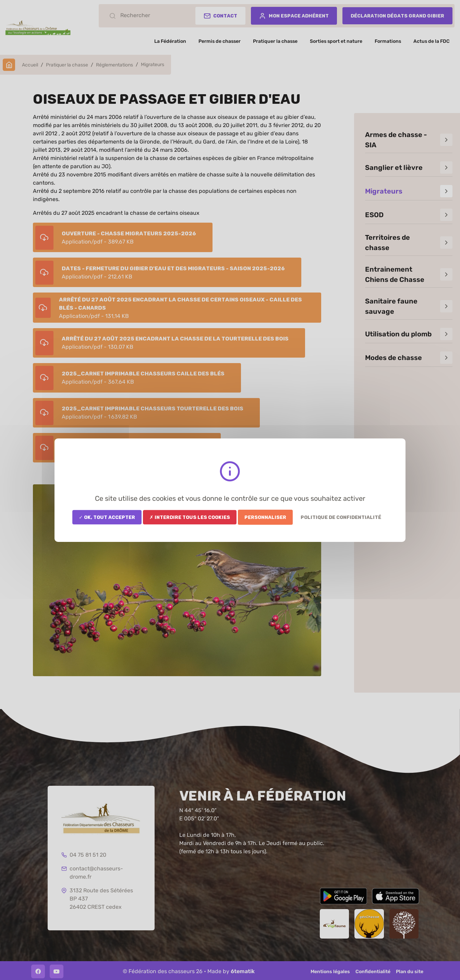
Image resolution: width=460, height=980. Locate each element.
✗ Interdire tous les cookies (190, 517)
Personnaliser (265, 517)
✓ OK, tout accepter (107, 517)
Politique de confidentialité (341, 517)
